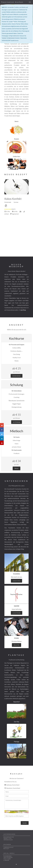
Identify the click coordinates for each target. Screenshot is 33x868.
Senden (25, 823)
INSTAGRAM (8, 857)
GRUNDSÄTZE (9, 837)
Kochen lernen (17, 376)
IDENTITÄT (8, 838)
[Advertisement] (16, 235)
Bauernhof (16, 702)
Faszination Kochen (12, 2)
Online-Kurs (16, 156)
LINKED (6, 860)
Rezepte (16, 139)
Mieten (16, 468)
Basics (16, 121)
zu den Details (17, 613)
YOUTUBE (7, 859)
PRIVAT (6, 849)
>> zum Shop (22, 310)
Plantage (16, 742)
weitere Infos (16, 581)
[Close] (31, 40)
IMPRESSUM (8, 840)
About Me (16, 645)
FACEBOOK (8, 856)
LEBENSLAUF (9, 847)
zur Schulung (17, 422)
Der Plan (16, 722)
